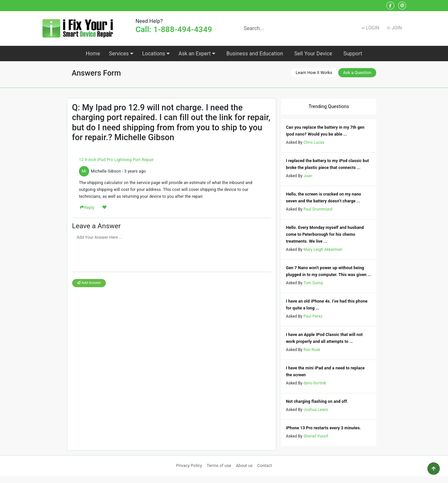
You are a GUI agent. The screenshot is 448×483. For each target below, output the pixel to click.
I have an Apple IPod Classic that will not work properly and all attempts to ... (324, 338)
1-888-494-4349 (183, 29)
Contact (265, 465)
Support (353, 54)
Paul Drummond (318, 209)
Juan (308, 176)
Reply (89, 207)
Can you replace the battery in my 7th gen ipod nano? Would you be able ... (325, 131)
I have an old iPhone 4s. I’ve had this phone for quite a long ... (327, 305)
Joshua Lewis (316, 410)
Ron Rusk (312, 350)
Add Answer (89, 283)
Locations (156, 54)
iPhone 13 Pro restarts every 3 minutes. (323, 428)
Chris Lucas (314, 142)
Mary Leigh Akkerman (323, 250)
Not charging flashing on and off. (317, 401)
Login (373, 28)
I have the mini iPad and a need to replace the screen (325, 371)
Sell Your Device (313, 54)
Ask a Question (357, 73)
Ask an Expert (197, 54)
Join (397, 28)
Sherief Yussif (316, 436)
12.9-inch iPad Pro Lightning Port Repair (116, 160)
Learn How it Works (314, 73)
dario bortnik (315, 383)
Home (93, 54)
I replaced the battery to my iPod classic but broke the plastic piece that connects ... (327, 164)
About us (244, 465)
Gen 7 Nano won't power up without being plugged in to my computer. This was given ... (329, 271)
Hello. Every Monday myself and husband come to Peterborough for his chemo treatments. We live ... (325, 234)
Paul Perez (313, 316)
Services (121, 54)
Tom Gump (313, 283)
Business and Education (255, 54)
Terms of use (219, 465)
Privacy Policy (189, 465)
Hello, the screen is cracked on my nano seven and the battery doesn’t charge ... (323, 197)
